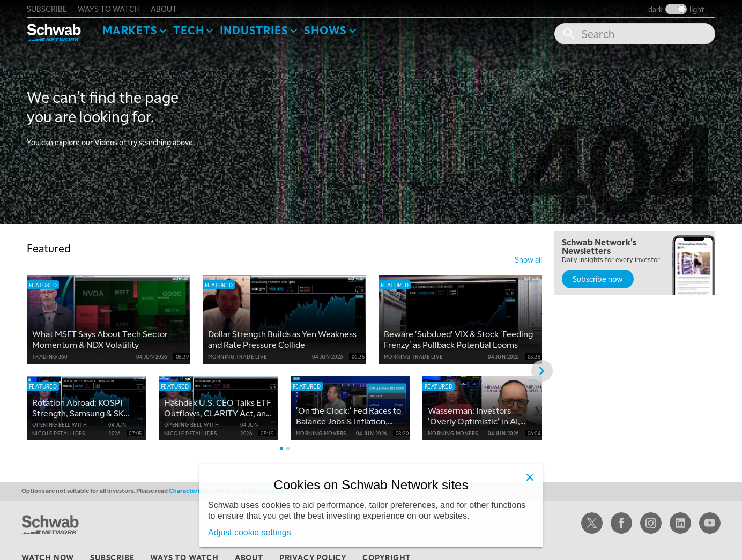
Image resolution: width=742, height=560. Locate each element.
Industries (254, 30)
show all (528, 259)
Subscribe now (598, 279)
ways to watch (109, 9)
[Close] (530, 477)
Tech (188, 30)
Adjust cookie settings (250, 532)
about (164, 9)
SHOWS (325, 30)
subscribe (47, 9)
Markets (130, 30)
